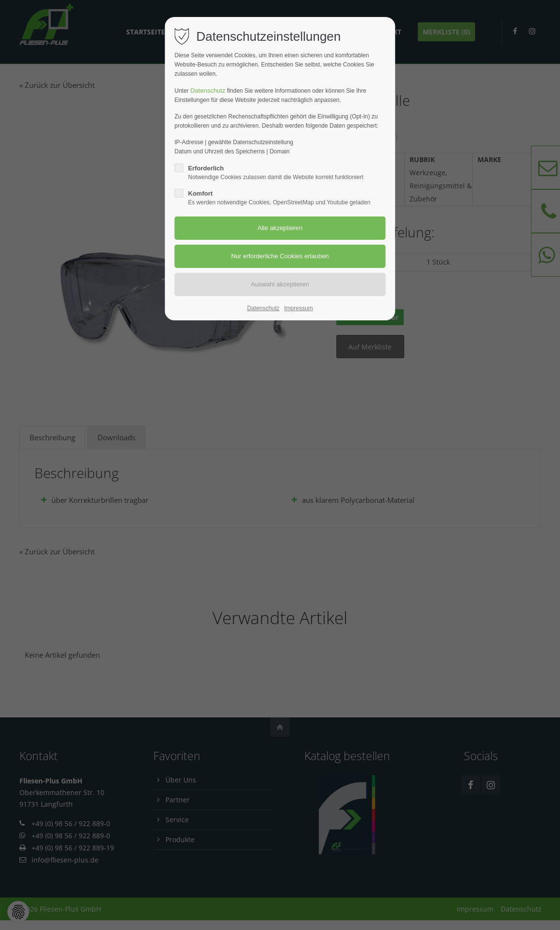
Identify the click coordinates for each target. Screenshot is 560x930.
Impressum (298, 308)
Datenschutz (208, 91)
